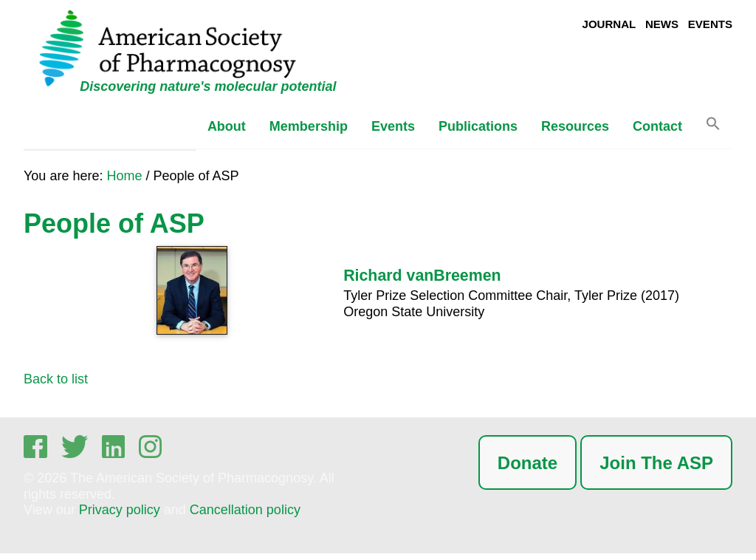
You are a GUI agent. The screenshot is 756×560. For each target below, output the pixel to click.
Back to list (56, 379)
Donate (528, 463)
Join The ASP (656, 463)
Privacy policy (120, 510)
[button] (713, 127)
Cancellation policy (245, 510)
